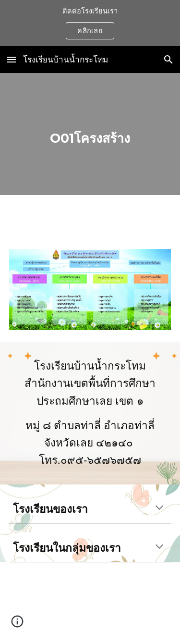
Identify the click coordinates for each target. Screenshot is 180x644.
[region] (90, 23)
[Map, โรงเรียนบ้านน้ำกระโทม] (90, 603)
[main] (90, 134)
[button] (12, 59)
